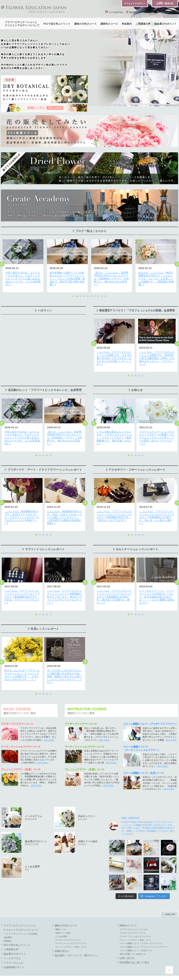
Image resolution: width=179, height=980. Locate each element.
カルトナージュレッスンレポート (137, 545)
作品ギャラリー (87, 811)
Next (85, 421)
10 (105, 295)
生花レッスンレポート (45, 623)
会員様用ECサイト (167, 12)
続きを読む (49, 734)
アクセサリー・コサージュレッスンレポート (137, 466)
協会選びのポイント (166, 24)
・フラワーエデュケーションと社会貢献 (20, 927)
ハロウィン (45, 309)
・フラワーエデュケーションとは (133, 923)
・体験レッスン (60, 923)
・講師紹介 (7, 934)
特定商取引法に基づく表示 (134, 956)
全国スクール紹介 (88, 836)
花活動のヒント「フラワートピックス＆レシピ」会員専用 (45, 388)
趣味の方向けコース (85, 24)
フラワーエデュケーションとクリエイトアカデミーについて (22, 24)
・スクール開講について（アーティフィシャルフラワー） (143, 941)
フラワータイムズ (13, 956)
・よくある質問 (60, 930)
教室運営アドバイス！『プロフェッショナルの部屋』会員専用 (137, 309)
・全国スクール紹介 (62, 927)
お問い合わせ (165, 3)
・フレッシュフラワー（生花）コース (70, 941)
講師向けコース (109, 24)
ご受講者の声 (143, 24)
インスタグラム (114, 12)
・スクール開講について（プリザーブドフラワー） (140, 937)
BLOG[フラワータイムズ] (140, 12)
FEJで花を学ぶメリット (57, 24)
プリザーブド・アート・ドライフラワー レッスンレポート (45, 466)
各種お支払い (62, 945)
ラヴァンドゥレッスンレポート (45, 545)
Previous (94, 343)
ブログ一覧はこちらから (91, 231)
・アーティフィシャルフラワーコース (70, 937)
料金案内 (127, 24)
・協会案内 (7, 931)
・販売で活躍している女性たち (132, 948)
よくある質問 (32, 861)
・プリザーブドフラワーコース (67, 934)
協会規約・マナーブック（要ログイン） (77, 949)
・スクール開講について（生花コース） (136, 944)
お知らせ (137, 388)
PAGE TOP (170, 908)
